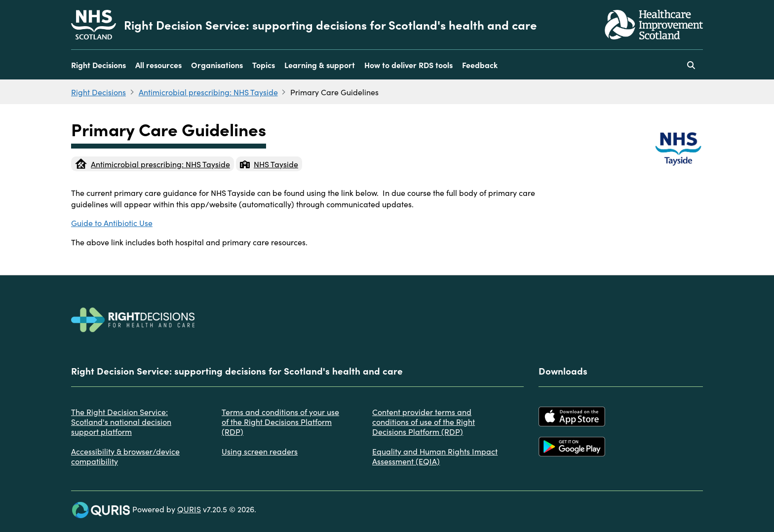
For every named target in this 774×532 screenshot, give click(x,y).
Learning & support (320, 65)
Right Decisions (98, 65)
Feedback (480, 65)
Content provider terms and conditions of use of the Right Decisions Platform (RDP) (424, 421)
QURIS (189, 509)
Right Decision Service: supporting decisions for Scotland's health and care (330, 25)
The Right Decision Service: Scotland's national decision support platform (121, 421)
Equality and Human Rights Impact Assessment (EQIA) (435, 456)
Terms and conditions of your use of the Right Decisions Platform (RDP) (280, 421)
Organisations (217, 65)
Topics (264, 65)
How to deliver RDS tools (408, 65)
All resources (158, 65)
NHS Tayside (269, 164)
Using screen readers (260, 451)
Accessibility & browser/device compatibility (125, 456)
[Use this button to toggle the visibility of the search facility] (691, 65)
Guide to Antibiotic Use (112, 223)
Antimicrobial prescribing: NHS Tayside (208, 92)
